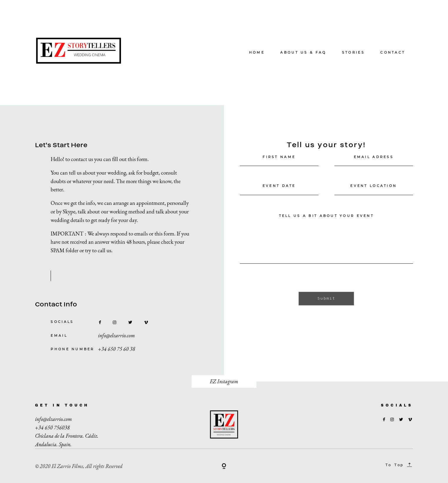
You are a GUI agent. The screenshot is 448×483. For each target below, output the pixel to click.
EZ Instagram (224, 381)
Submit (326, 299)
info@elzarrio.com (116, 335)
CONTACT (393, 53)
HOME (257, 53)
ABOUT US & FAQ (303, 53)
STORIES (353, 53)
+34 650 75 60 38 (117, 349)
